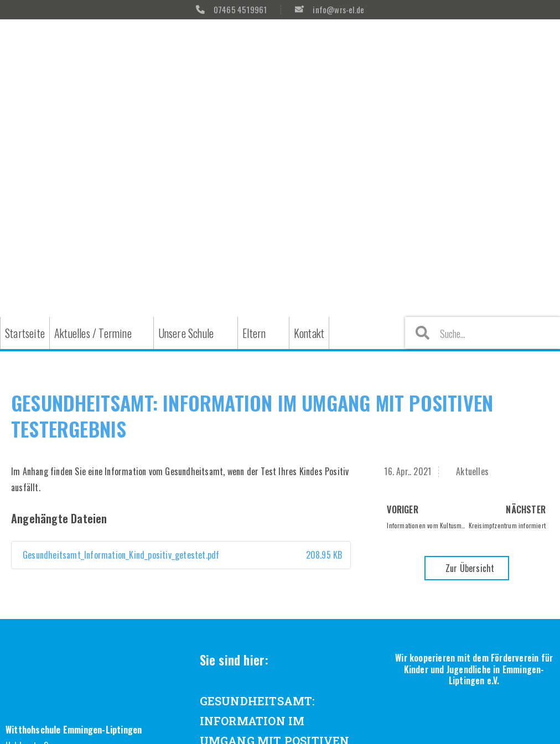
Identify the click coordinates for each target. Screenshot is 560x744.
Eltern (254, 333)
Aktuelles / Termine (93, 333)
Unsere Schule (186, 333)
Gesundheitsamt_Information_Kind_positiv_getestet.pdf (181, 555)
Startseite (25, 333)
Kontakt (309, 333)
